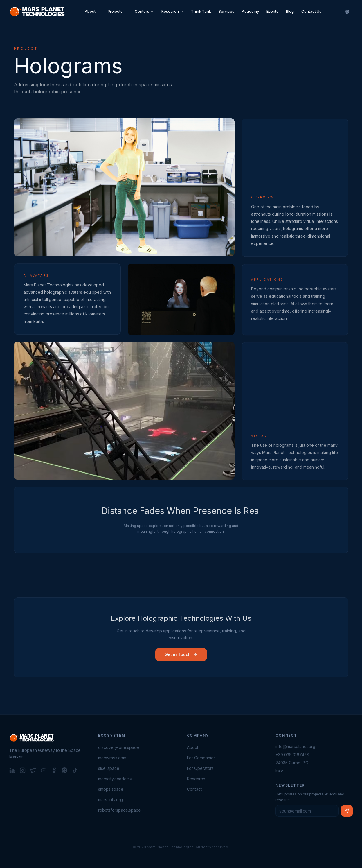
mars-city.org (110, 800)
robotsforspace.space (119, 810)
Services (226, 11)
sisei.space (109, 768)
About (92, 11)
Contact (194, 789)
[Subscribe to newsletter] (347, 811)
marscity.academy (115, 779)
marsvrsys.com (112, 758)
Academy (250, 11)
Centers (144, 11)
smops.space (111, 789)
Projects (117, 11)
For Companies (201, 758)
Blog (290, 11)
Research (172, 11)
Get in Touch (181, 656)
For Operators (200, 768)
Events (272, 11)
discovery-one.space (119, 747)
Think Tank (201, 11)
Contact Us (311, 11)
